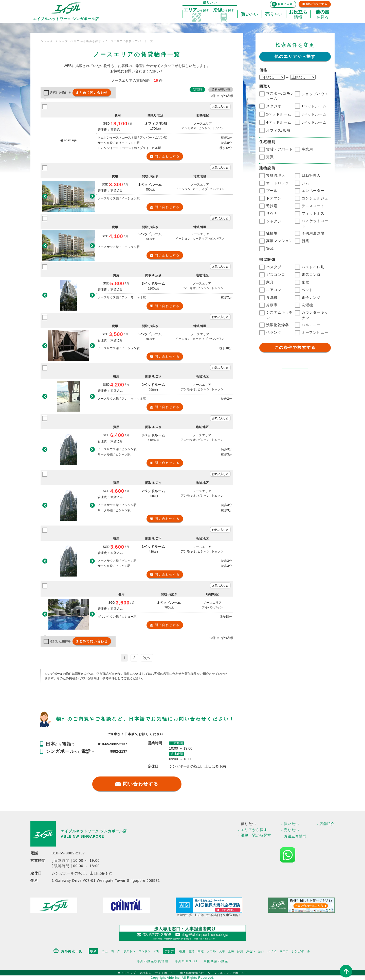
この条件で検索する (295, 348)
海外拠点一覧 (72, 951)
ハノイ (272, 951)
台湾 (191, 951)
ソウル (211, 951)
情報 (298, 14)
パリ (157, 951)
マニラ (284, 951)
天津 (222, 951)
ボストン (129, 951)
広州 (261, 951)
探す (196, 10)
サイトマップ (127, 973)
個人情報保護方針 (192, 973)
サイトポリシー (166, 973)
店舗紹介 (327, 824)
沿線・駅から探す (256, 835)
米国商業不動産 (216, 961)
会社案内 (145, 973)
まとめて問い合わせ (92, 93)
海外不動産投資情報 (153, 961)
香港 (182, 951)
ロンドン (144, 951)
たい (249, 14)
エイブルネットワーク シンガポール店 (94, 831)
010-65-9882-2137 (112, 744)
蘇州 (240, 951)
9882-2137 (119, 751)
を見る (322, 14)
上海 (231, 951)
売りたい (291, 830)
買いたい (291, 824)
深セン (251, 951)
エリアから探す (254, 830)
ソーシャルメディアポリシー (228, 973)
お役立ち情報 (295, 836)
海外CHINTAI (186, 961)
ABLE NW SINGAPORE (82, 836)
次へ (147, 658)
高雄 (200, 951)
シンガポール (301, 951)
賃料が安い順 (221, 90)
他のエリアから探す (295, 56)
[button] (45, 196)
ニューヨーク (111, 951)
